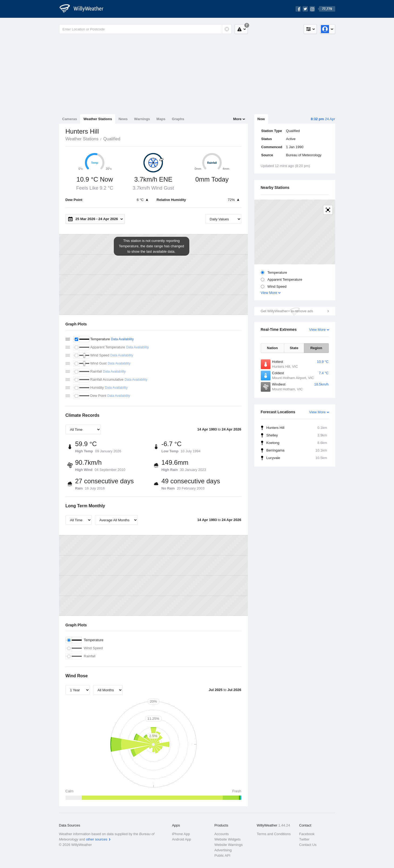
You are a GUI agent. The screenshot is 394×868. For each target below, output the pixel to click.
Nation (272, 348)
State (294, 348)
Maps (161, 119)
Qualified (112, 139)
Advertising (223, 850)
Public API (222, 855)
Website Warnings (229, 845)
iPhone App (181, 834)
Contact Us (308, 845)
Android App (182, 839)
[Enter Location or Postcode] (145, 29)
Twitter (304, 839)
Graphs (178, 119)
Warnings (142, 119)
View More (269, 293)
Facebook (307, 834)
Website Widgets (227, 839)
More (237, 119)
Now (261, 119)
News (123, 119)
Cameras (70, 119)
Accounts (222, 834)
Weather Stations (98, 119)
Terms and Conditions (274, 834)
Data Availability (122, 339)
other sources (97, 839)
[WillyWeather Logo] (84, 9)
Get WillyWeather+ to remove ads (287, 311)
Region (316, 348)
